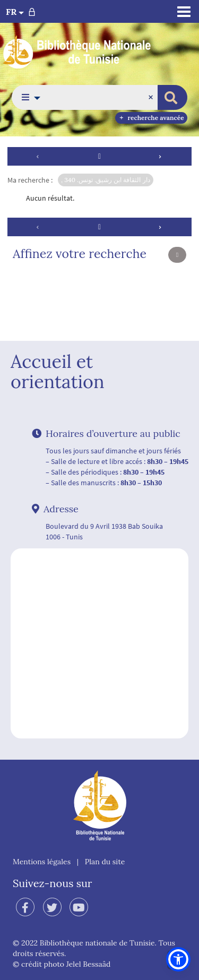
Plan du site (105, 862)
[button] (28, 97)
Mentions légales (42, 862)
